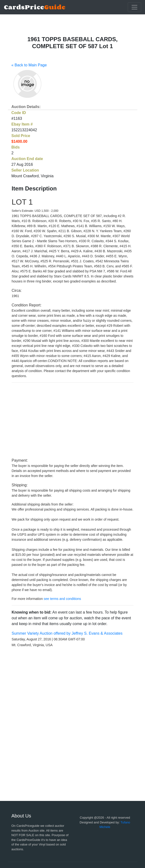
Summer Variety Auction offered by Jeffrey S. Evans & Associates (67, 633)
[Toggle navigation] (134, 7)
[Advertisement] (73, 420)
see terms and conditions (62, 599)
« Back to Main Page (29, 65)
